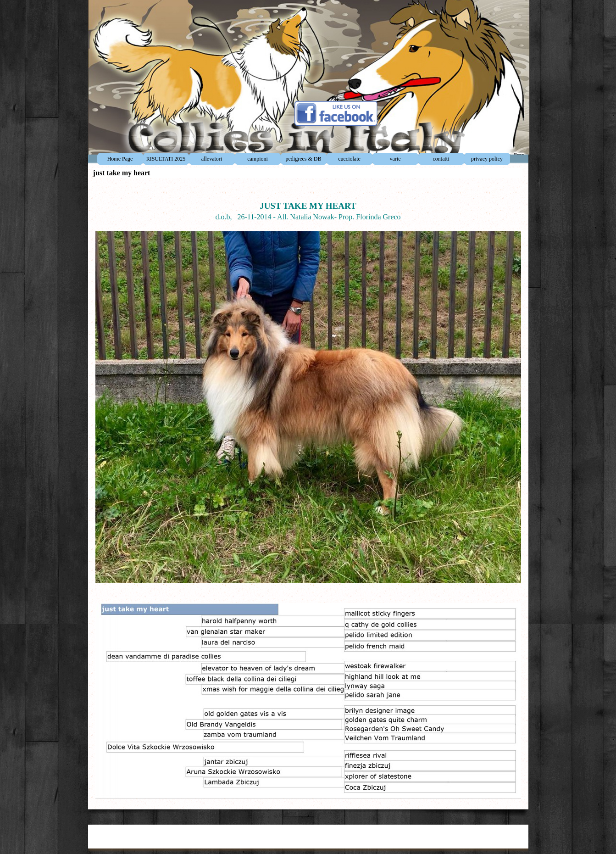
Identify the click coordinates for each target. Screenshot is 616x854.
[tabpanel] (308, 491)
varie (395, 159)
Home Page (120, 159)
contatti (441, 159)
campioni (258, 159)
